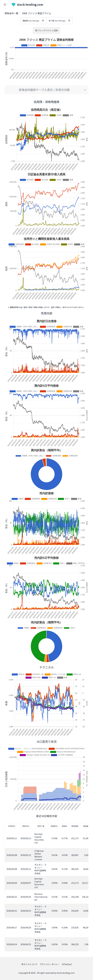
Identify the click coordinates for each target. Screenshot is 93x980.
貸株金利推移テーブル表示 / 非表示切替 (44, 90)
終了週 (60, 21)
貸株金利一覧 (11, 13)
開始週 (33, 21)
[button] (5, 5)
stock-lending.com (27, 5)
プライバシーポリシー (50, 964)
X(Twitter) (67, 964)
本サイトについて (29, 964)
